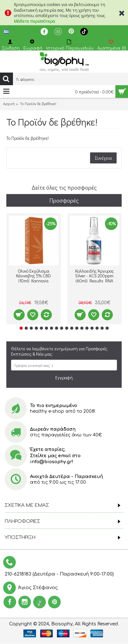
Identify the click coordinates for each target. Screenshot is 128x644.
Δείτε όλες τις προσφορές (64, 187)
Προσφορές (64, 200)
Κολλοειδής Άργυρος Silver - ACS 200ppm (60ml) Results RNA (94, 276)
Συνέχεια (103, 158)
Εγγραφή (64, 378)
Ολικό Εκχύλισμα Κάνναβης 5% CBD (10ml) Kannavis (34, 276)
